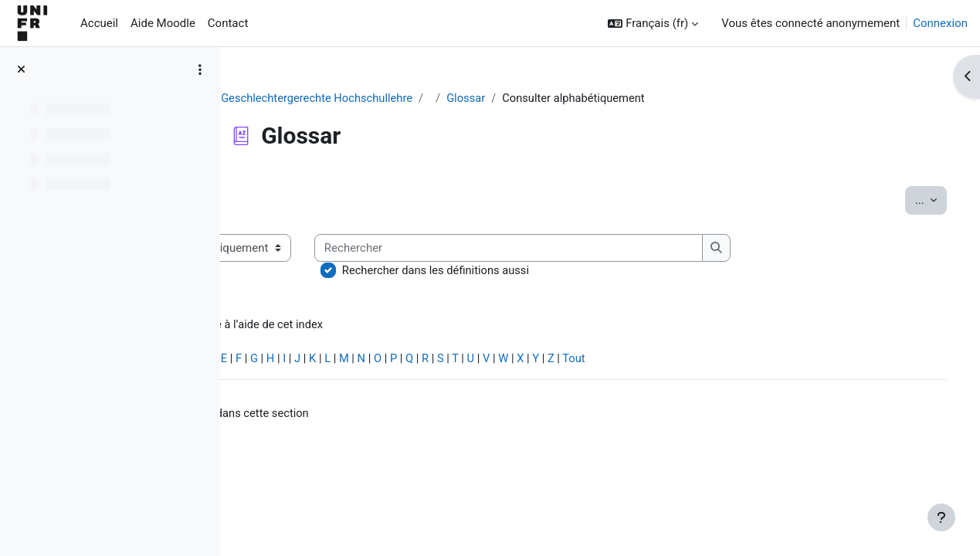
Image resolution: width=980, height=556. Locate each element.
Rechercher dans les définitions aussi (575, 271)
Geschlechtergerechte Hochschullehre (376, 98)
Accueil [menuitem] (99, 23)
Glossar (529, 98)
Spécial (269, 360)
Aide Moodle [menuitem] (163, 23)
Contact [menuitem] (228, 23)
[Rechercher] (648, 248)
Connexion (940, 23)
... (909, 200)
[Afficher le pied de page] (941, 517)
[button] (653, 24)
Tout (721, 360)
